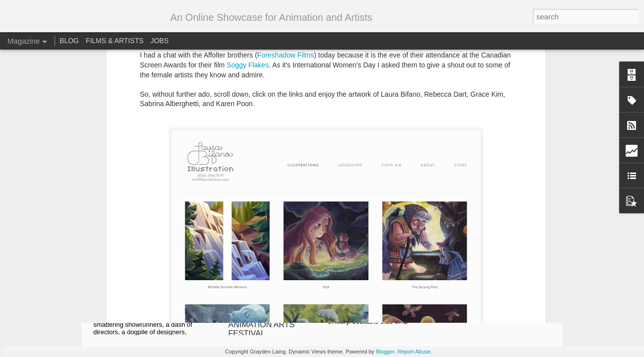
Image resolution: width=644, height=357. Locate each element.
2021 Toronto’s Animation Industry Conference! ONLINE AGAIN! (148, 293)
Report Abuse (414, 352)
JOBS (160, 41)
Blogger (385, 352)
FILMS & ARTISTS (115, 41)
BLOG (69, 41)
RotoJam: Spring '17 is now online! (385, 180)
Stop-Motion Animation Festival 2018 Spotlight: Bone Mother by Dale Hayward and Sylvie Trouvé (503, 298)
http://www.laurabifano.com (215, 155)
